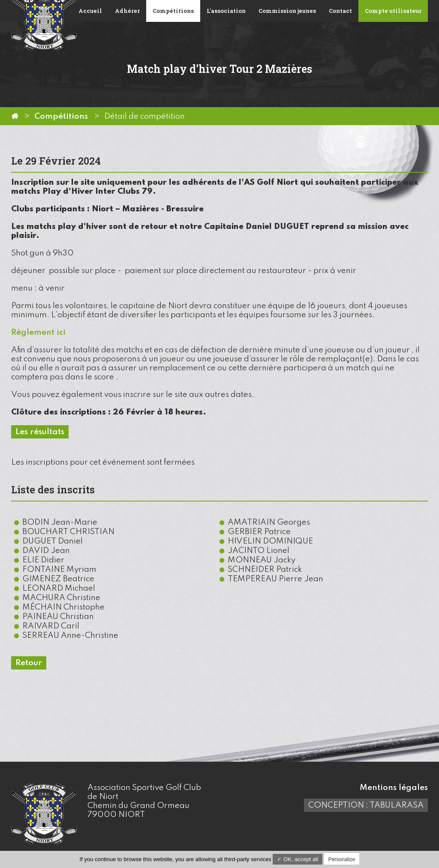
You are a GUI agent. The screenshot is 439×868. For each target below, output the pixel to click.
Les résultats (40, 432)
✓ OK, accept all (298, 859)
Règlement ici (38, 332)
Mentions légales (394, 788)
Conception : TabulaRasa (366, 805)
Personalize (342, 859)
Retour (29, 663)
